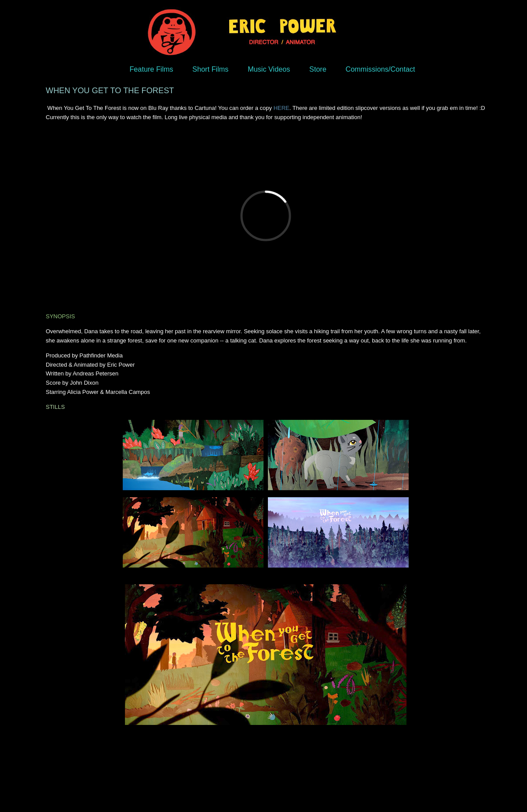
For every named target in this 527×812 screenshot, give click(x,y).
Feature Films (151, 69)
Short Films (210, 69)
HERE (282, 108)
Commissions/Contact (381, 69)
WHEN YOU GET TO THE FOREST (110, 91)
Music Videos (269, 69)
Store (318, 69)
